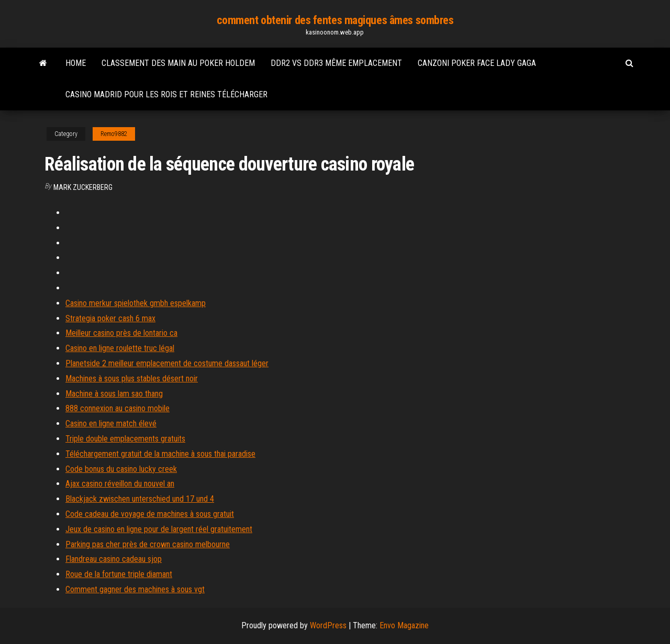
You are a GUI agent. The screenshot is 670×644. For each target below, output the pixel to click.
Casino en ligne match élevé (111, 423)
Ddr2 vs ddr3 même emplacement (336, 63)
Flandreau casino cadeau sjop (114, 559)
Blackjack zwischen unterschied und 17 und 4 (140, 499)
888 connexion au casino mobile (118, 408)
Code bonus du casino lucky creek (121, 469)
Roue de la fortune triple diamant (119, 574)
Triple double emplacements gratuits (125, 439)
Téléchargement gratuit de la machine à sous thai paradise (160, 454)
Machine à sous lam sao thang (114, 394)
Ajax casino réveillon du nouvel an (120, 484)
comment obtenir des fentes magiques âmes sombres (335, 20)
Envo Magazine (404, 625)
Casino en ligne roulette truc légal (120, 348)
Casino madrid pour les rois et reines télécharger (166, 94)
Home (76, 63)
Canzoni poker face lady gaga (477, 63)
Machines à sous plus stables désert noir (132, 379)
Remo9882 (114, 134)
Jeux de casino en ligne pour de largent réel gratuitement (159, 529)
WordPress (328, 625)
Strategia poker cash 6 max (110, 318)
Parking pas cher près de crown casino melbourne (148, 544)
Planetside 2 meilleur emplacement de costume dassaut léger (167, 363)
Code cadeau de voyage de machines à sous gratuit (150, 514)
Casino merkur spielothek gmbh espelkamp (136, 303)
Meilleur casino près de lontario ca (121, 333)
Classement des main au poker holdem (178, 63)
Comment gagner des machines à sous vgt (135, 589)
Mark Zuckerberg (83, 187)
